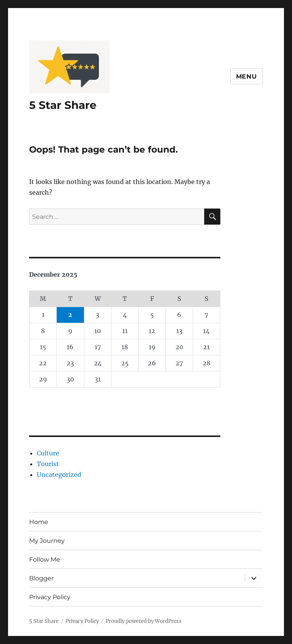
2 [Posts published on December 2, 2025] (70, 315)
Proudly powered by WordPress (144, 621)
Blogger (41, 578)
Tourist (48, 464)
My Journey (47, 541)
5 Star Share (63, 105)
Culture (48, 453)
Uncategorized (59, 475)
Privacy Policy (50, 597)
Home (39, 522)
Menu (247, 76)
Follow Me (45, 559)
